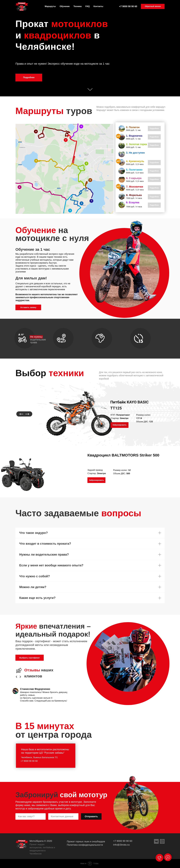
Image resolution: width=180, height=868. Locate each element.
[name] (31, 816)
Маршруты (50, 6)
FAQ (87, 6)
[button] (153, 6)
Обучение (65, 6)
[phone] (63, 816)
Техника (77, 6)
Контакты (98, 6)
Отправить (91, 816)
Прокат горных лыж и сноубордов (86, 841)
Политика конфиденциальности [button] (85, 845)
